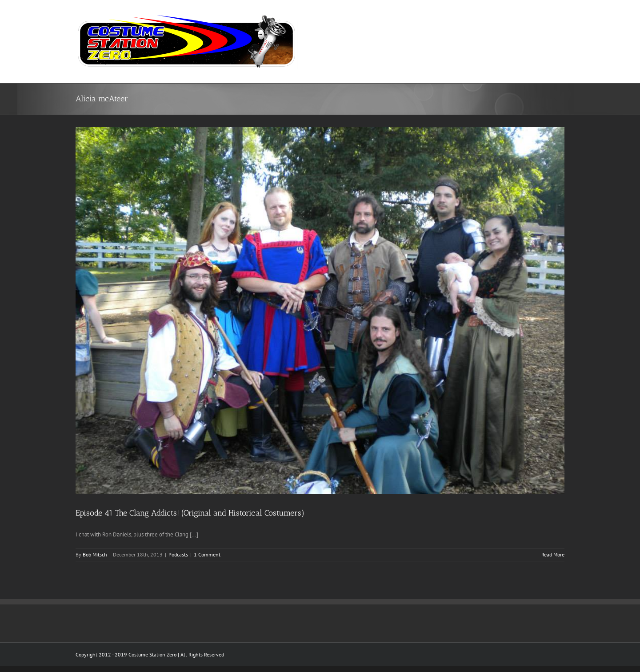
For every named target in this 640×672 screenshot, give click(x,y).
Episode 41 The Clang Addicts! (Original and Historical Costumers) (190, 513)
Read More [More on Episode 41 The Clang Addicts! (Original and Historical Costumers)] (553, 554)
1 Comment (207, 554)
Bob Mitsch (95, 554)
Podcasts (178, 554)
